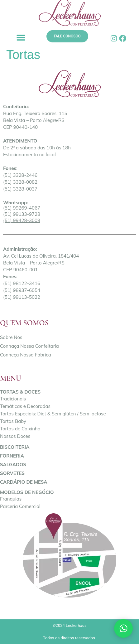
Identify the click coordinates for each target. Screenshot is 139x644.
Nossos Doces (15, 436)
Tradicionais (13, 399)
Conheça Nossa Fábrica (26, 355)
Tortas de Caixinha (20, 429)
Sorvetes (12, 473)
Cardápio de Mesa (24, 482)
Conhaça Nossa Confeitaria (29, 346)
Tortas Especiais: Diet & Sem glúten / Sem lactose (53, 414)
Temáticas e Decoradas (25, 406)
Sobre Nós (11, 337)
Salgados (13, 465)
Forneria (12, 456)
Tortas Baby (13, 421)
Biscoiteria (15, 447)
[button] (21, 38)
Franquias (11, 499)
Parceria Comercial (20, 506)
